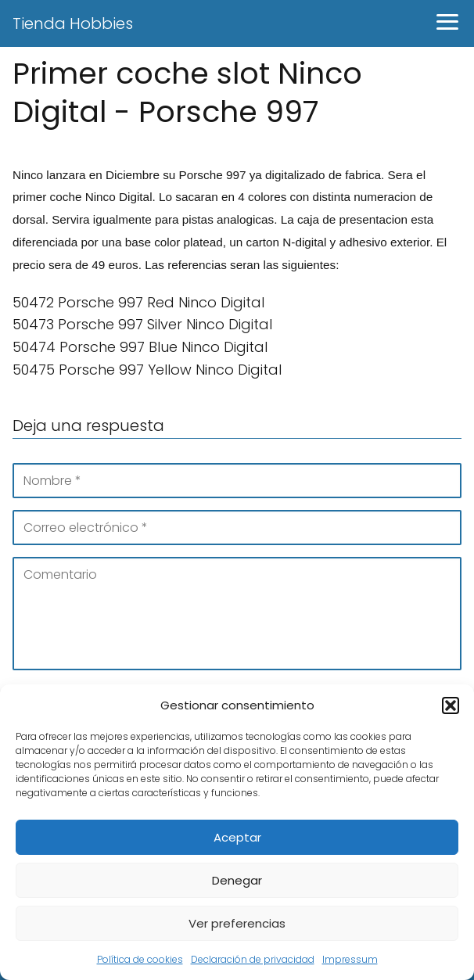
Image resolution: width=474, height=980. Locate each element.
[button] (451, 705)
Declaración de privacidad (253, 959)
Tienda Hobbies (73, 23)
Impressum (350, 959)
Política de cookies (140, 959)
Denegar (237, 880)
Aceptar (237, 837)
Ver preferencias (237, 923)
